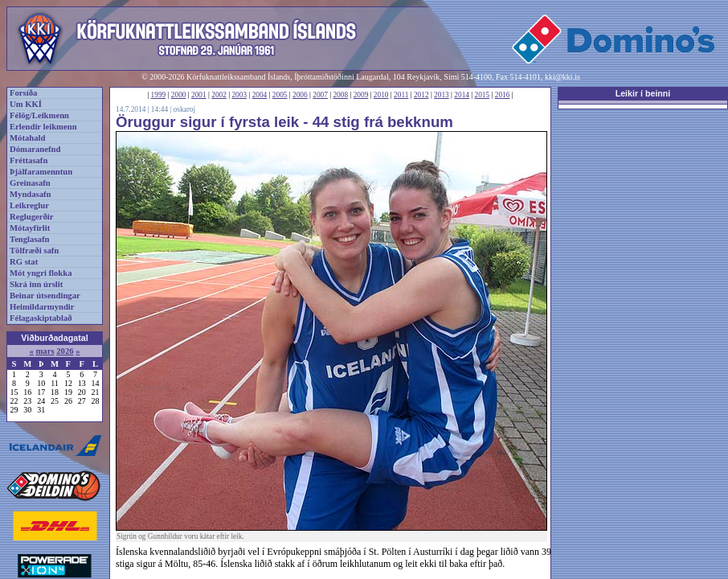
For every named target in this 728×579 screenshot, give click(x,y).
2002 (219, 95)
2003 (239, 95)
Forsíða (23, 93)
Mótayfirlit (30, 228)
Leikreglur (29, 205)
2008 (340, 95)
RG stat (24, 262)
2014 (462, 95)
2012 (421, 95)
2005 (280, 95)
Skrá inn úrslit (36, 284)
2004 (260, 95)
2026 (65, 351)
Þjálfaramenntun (41, 172)
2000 (179, 95)
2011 (401, 95)
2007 (320, 95)
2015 (483, 95)
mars (45, 351)
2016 (503, 95)
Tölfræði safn (34, 250)
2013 (442, 95)
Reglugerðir (31, 217)
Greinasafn (30, 183)
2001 (199, 95)
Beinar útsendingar (45, 296)
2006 (300, 95)
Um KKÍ (26, 104)
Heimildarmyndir (42, 307)
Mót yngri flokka (41, 273)
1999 (159, 95)
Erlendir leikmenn (43, 127)
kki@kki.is (562, 77)
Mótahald (27, 138)
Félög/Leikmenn (39, 115)
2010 (381, 95)
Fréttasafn (29, 160)
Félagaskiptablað (41, 318)
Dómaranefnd (35, 149)
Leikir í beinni (643, 93)
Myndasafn (31, 194)
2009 (361, 95)
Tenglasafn (29, 239)
